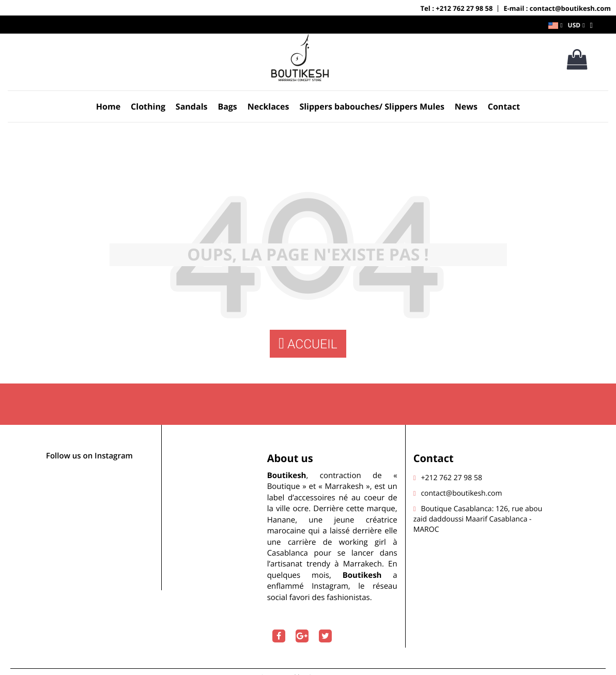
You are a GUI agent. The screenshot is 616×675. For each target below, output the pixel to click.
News (466, 106)
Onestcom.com (332, 665)
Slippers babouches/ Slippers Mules (372, 106)
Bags (227, 106)
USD (574, 25)
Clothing (148, 106)
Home (108, 106)
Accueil (308, 344)
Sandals (192, 106)
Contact (504, 106)
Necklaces (268, 106)
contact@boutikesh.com (461, 481)
